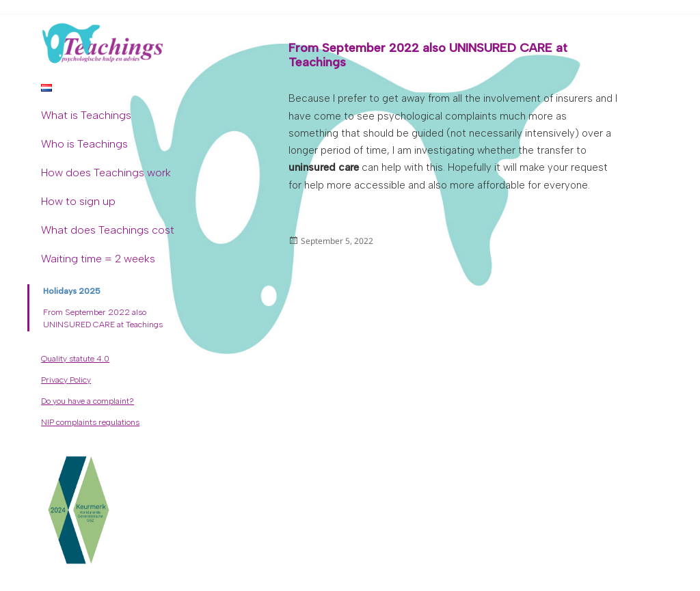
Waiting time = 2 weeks (98, 259)
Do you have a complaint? (87, 401)
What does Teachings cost (108, 230)
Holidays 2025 (72, 291)
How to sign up (78, 201)
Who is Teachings (84, 144)
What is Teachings (86, 115)
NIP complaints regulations (90, 422)
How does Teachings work (106, 173)
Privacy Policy (66, 380)
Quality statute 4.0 (75, 359)
